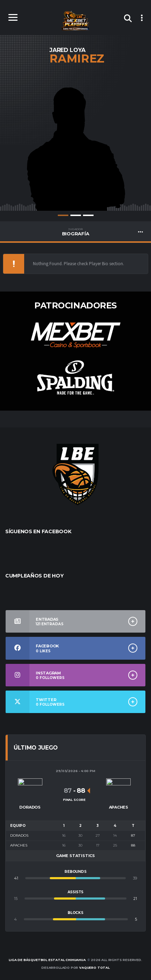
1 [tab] (63, 215)
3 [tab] (88, 215)
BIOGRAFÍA (75, 232)
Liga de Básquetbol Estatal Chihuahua (47, 960)
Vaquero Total (94, 968)
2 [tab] (76, 215)
